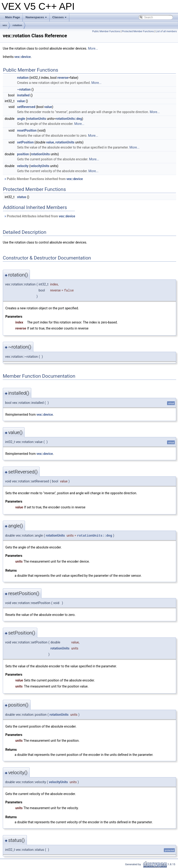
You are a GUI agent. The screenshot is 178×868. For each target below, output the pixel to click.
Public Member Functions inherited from (43, 179)
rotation (17, 25)
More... (93, 48)
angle (21, 119)
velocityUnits (40, 166)
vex (5, 25)
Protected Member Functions (138, 31)
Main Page (13, 17)
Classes (60, 19)
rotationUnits (37, 119)
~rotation (24, 89)
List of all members (166, 31)
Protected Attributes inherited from (40, 216)
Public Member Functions (106, 31)
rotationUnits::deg (69, 119)
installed (23, 95)
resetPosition (27, 130)
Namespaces (37, 19)
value (21, 101)
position (23, 154)
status (22, 197)
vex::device (23, 57)
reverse (63, 78)
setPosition (25, 142)
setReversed (26, 107)
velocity (23, 166)
